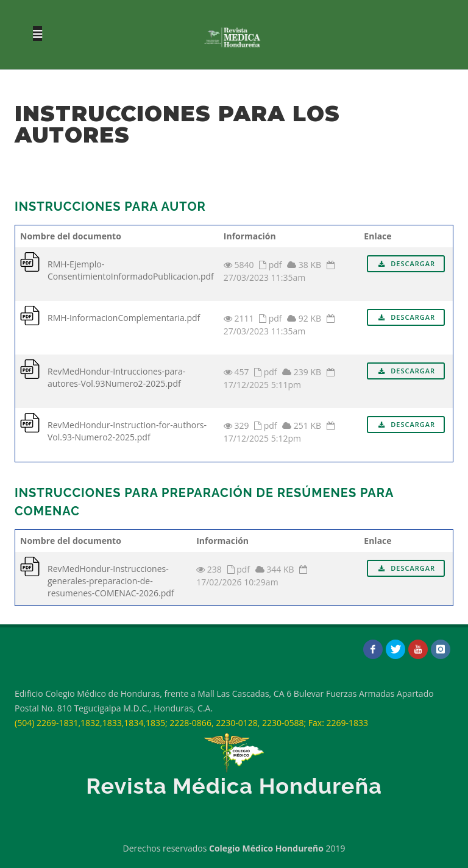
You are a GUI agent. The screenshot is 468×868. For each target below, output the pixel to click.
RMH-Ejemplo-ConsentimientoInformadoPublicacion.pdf (131, 270)
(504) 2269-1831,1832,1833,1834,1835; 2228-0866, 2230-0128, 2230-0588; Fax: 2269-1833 (191, 723)
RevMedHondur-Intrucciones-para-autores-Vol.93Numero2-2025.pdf (116, 377)
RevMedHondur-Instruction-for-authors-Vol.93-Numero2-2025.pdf (127, 431)
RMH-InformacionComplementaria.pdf (124, 318)
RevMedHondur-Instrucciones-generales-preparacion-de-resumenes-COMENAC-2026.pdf (111, 581)
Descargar (406, 263)
